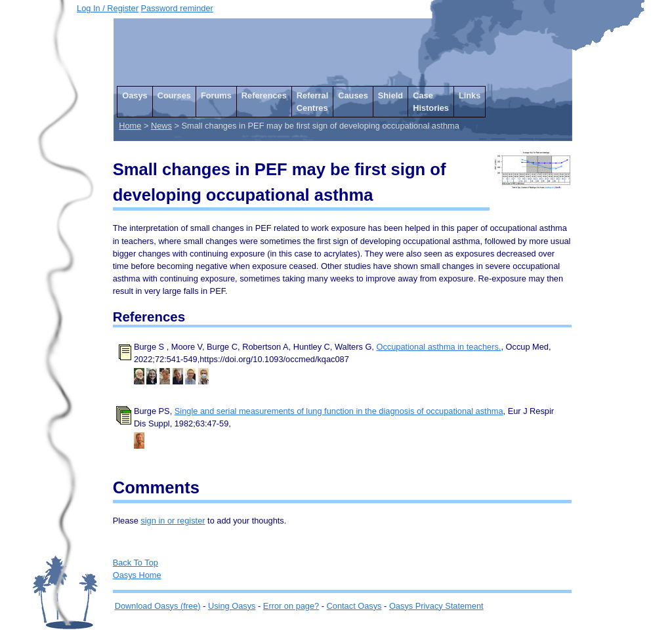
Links (470, 95)
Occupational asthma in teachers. (439, 347)
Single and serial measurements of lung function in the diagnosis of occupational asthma (339, 411)
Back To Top (136, 563)
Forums (216, 95)
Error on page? (291, 606)
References (264, 95)
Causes (353, 95)
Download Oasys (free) (158, 606)
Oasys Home (137, 575)
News (161, 126)
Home (130, 126)
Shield (390, 95)
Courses (174, 95)
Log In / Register (108, 8)
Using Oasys (232, 606)
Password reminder (177, 8)
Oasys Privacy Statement (436, 606)
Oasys (135, 95)
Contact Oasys (354, 606)
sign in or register (173, 521)
